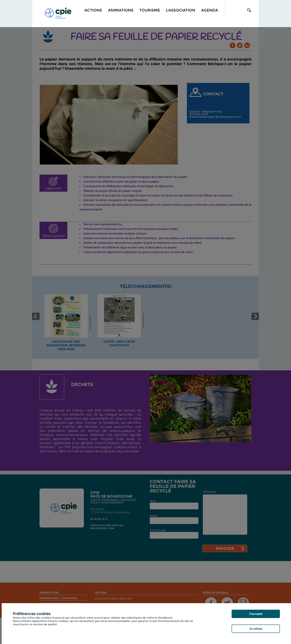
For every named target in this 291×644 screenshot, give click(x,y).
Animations (121, 10)
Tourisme (150, 10)
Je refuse (256, 629)
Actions (93, 10)
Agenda (210, 10)
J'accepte (256, 614)
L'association (181, 10)
